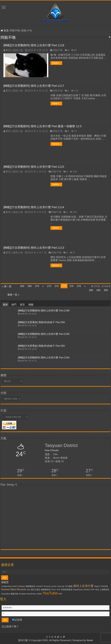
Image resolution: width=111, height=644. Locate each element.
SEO (97, 590)
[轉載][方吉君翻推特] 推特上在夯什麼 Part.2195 (44, 334)
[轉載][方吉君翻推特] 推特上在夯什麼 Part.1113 (34, 248)
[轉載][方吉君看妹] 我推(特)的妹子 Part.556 (41, 322)
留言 (22, 305)
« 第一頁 (7, 286)
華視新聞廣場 (67, 590)
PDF (60, 594)
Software (21, 586)
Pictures (47, 586)
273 (57, 286)
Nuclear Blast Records (14, 589)
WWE (39, 594)
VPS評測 (104, 586)
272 (49, 286)
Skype (97, 586)
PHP (92, 590)
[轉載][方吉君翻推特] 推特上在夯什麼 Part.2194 (44, 358)
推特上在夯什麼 (83, 586)
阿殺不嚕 (58, 50)
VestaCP (39, 586)
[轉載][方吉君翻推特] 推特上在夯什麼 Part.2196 (44, 311)
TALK (53, 590)
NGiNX (87, 590)
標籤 (31, 305)
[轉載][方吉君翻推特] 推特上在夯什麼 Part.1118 (34, 45)
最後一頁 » (13, 295)
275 (71, 286)
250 (22, 286)
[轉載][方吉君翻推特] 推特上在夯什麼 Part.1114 (34, 207)
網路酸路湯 (30, 586)
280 (91, 290)
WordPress (32, 594)
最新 (5, 305)
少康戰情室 (105, 590)
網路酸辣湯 (46, 590)
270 (37, 286)
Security (61, 586)
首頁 (5, 31)
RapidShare (78, 590)
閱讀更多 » (56, 63)
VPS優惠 (69, 586)
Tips (29, 590)
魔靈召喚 (14, 594)
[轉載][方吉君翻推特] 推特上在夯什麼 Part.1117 (34, 86)
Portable (22, 594)
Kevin (90, 640)
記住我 (17, 620)
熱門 (14, 305)
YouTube (50, 593)
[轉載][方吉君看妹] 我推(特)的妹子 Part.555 (41, 346)
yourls (54, 586)
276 (79, 286)
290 (98, 290)
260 (30, 286)
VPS (58, 590)
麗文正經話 (36, 590)
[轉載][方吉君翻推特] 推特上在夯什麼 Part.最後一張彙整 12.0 (42, 126)
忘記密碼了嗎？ (10, 627)
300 (106, 290)
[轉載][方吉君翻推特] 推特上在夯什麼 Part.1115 (34, 167)
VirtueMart (6, 594)
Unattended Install (9, 586)
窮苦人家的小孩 (14, 50)
